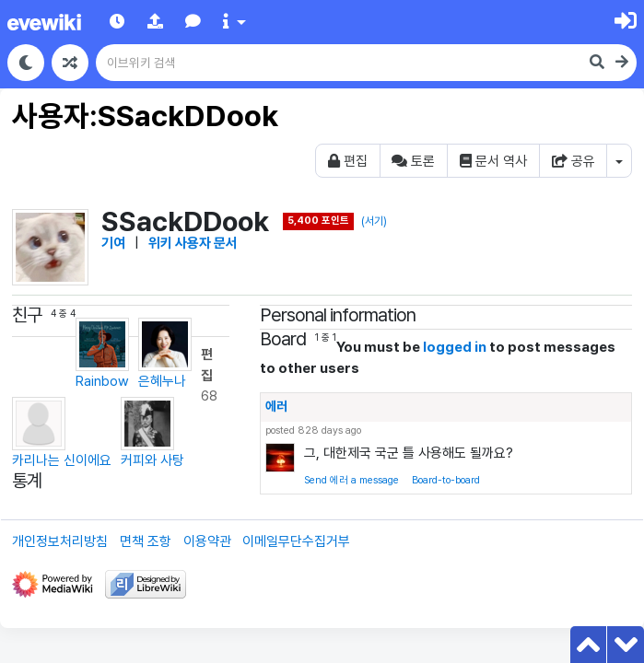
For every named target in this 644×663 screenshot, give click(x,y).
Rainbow (102, 354)
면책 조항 (146, 541)
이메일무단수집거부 (296, 541)
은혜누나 (165, 354)
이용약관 (207, 541)
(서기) (374, 221)
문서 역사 (493, 161)
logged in (455, 347)
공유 (574, 161)
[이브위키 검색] (340, 63)
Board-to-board (446, 480)
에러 (276, 406)
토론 (413, 161)
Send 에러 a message (351, 480)
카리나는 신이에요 (62, 433)
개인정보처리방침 (60, 541)
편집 (348, 161)
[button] (155, 22)
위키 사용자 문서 (193, 243)
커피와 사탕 (152, 433)
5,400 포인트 (318, 221)
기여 (113, 243)
